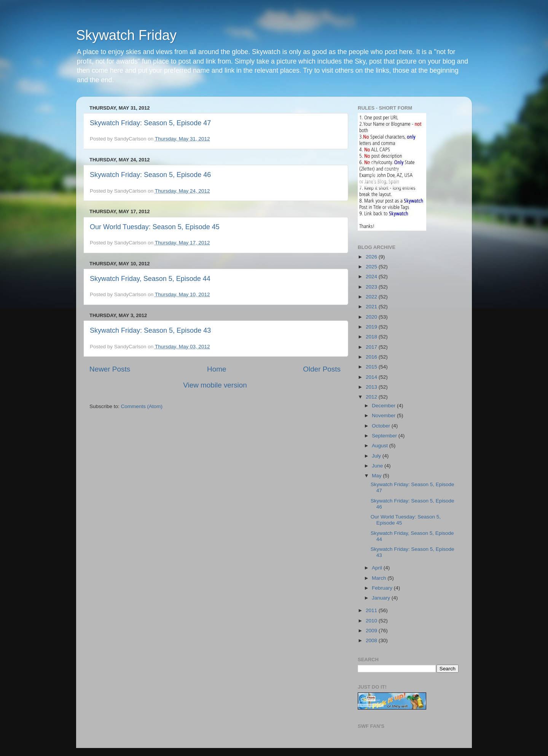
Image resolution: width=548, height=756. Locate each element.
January (382, 598)
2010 (372, 621)
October (382, 426)
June (378, 466)
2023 (372, 287)
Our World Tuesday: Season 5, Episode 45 (155, 227)
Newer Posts (110, 369)
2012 (372, 397)
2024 (372, 277)
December (384, 406)
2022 (372, 297)
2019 (372, 327)
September (385, 436)
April (378, 568)
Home (217, 369)
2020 (372, 317)
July (377, 456)
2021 (372, 307)
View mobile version (215, 385)
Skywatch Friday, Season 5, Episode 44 (150, 279)
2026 (372, 257)
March (380, 578)
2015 (372, 367)
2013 (372, 387)
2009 (372, 631)
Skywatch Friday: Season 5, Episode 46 (150, 175)
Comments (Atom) (142, 406)
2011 (372, 610)
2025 (372, 267)
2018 (372, 337)
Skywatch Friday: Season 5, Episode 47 (150, 123)
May (377, 476)
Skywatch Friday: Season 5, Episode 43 (150, 330)
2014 (372, 377)
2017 (372, 347)
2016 (372, 357)
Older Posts (322, 369)
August (381, 446)
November (384, 415)
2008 (372, 640)
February (383, 588)
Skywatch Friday (126, 35)
